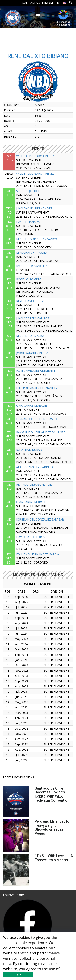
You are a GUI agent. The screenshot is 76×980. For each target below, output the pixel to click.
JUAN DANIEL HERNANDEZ (34, 208)
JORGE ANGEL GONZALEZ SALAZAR (40, 519)
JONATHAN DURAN (29, 450)
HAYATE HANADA (28, 222)
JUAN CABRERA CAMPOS (33, 318)
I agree (18, 974)
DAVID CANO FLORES (31, 537)
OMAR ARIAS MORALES (32, 405)
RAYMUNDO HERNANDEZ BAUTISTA (41, 432)
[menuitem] (65, 2)
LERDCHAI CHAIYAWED (32, 253)
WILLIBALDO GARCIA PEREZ (35, 156)
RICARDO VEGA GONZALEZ (34, 485)
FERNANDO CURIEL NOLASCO (36, 419)
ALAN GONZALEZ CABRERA (35, 467)
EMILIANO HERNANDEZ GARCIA (38, 554)
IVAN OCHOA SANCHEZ (32, 266)
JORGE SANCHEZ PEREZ (32, 353)
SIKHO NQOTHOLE (29, 191)
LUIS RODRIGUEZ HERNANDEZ (37, 388)
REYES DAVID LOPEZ (30, 301)
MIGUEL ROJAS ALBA (30, 336)
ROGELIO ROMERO (29, 279)
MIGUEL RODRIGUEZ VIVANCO (37, 239)
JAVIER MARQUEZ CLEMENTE (36, 371)
